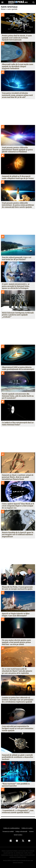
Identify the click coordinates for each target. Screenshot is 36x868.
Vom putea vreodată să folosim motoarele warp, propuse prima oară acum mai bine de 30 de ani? (17, 95)
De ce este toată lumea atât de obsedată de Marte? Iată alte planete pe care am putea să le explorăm (17, 671)
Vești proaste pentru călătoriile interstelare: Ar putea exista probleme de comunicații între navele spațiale (18, 205)
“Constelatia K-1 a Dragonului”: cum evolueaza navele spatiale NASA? (17, 811)
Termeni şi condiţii (8, 832)
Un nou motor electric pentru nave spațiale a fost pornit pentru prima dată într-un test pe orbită (16, 642)
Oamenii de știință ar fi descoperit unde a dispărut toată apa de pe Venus (18, 177)
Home (3, 9)
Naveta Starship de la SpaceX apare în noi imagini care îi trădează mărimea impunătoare (18, 534)
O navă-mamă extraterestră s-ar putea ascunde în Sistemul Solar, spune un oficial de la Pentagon (16, 286)
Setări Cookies (18, 835)
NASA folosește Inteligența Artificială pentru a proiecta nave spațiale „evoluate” (18, 315)
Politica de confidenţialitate (12, 828)
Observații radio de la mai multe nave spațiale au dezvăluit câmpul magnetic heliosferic (18, 66)
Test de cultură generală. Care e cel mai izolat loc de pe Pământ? (17, 258)
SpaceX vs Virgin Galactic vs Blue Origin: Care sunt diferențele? (16, 615)
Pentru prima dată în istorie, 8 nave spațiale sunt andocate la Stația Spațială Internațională (17, 38)
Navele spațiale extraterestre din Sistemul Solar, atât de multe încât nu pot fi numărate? (18, 396)
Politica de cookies (27, 828)
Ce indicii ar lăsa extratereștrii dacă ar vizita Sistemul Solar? (18, 424)
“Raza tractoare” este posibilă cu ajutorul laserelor (16, 785)
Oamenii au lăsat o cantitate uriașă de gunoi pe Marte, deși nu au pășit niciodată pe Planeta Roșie (18, 477)
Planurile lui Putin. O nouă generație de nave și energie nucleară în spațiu (17, 588)
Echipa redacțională (21, 832)
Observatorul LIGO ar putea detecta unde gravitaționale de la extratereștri (18, 368)
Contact (31, 832)
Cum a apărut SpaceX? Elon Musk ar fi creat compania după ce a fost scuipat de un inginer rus (18, 506)
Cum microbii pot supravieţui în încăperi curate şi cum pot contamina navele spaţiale (18, 728)
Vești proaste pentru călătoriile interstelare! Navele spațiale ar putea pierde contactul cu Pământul (17, 150)
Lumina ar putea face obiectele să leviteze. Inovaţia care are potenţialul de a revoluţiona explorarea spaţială (18, 700)
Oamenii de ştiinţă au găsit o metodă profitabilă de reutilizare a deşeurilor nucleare (18, 757)
